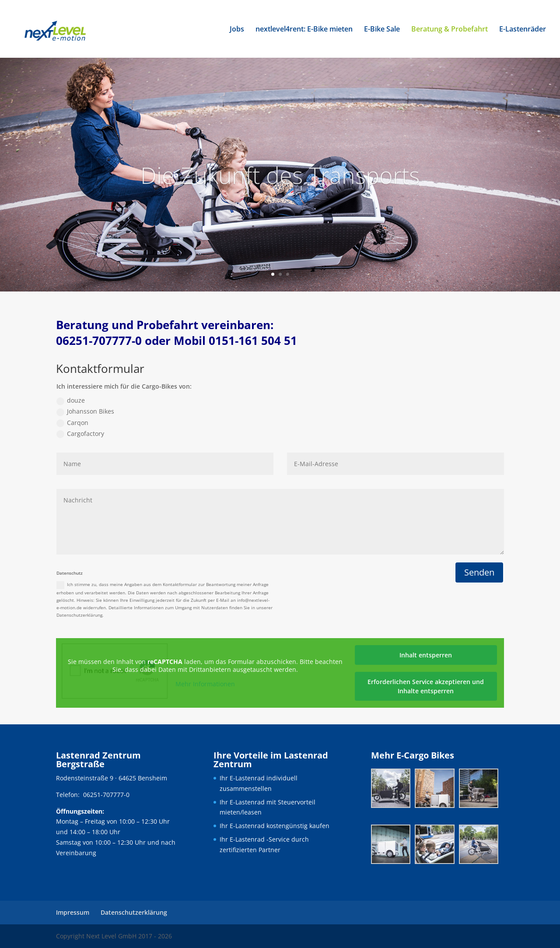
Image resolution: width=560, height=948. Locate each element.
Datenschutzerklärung (134, 912)
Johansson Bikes (85, 411)
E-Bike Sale (382, 30)
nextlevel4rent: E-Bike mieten (304, 30)
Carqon (72, 423)
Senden (479, 572)
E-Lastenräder (523, 30)
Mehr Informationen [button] (205, 684)
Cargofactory (80, 434)
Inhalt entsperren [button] (426, 655)
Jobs (237, 30)
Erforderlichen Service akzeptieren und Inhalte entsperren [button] (426, 686)
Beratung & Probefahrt (450, 30)
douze (71, 400)
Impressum (73, 912)
